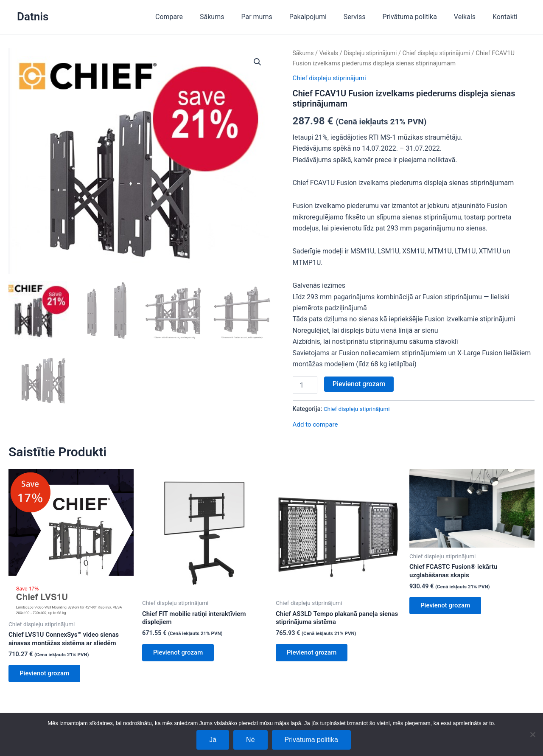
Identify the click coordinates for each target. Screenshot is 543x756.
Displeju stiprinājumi (374, 53)
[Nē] (532, 734)
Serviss (367, 17)
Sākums (234, 17)
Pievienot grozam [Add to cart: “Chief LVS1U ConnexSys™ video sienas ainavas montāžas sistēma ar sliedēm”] (48, 676)
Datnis (33, 17)
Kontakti (507, 17)
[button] (257, 62)
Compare (195, 17)
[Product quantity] (305, 385)
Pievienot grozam (359, 384)
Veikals (470, 17)
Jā (213, 740)
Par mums (275, 17)
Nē (250, 740)
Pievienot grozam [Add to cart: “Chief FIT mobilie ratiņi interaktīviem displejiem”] (181, 655)
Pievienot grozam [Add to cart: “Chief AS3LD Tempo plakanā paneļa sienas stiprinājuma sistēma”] (315, 655)
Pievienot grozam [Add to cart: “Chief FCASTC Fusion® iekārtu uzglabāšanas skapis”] (449, 608)
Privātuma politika (418, 17)
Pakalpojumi (323, 17)
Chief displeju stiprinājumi (444, 53)
